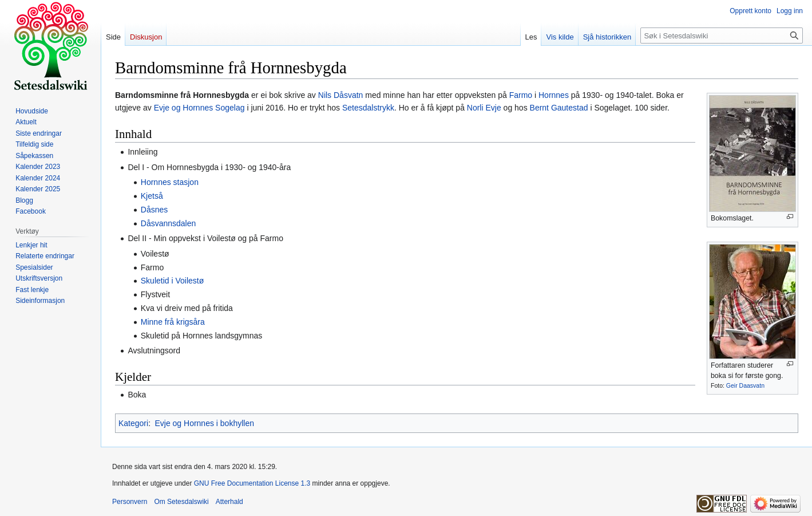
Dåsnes (154, 210)
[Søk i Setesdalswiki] (722, 36)
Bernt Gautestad (559, 108)
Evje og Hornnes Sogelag (199, 108)
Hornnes (554, 95)
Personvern (130, 502)
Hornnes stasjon (170, 182)
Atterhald (229, 502)
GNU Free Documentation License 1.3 (252, 483)
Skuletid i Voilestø (173, 281)
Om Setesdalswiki (181, 502)
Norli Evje (484, 108)
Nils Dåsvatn (341, 95)
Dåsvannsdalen (169, 223)
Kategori (133, 423)
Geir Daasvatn (745, 385)
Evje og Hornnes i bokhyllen (204, 423)
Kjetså (152, 196)
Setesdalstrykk (368, 108)
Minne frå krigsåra (173, 322)
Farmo (521, 95)
